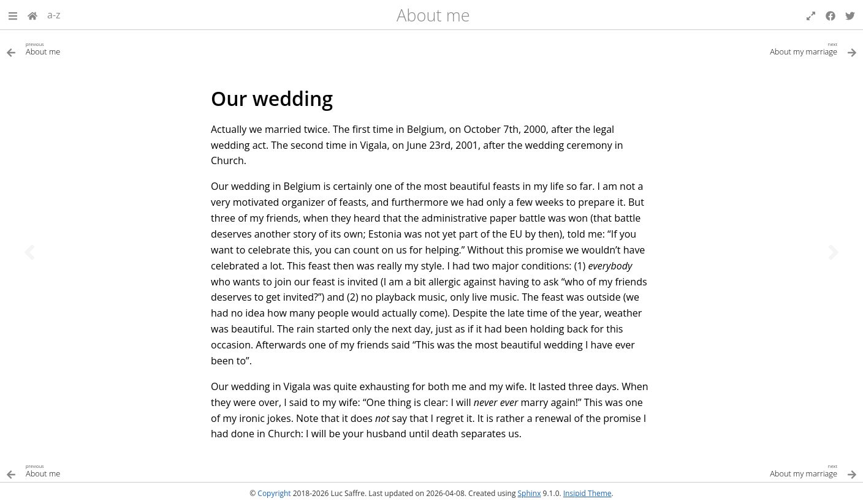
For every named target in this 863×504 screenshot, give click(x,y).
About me (433, 15)
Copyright (274, 493)
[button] (13, 15)
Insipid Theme (587, 493)
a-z (54, 15)
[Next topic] (834, 252)
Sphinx (530, 493)
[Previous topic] (29, 252)
